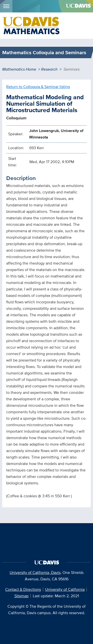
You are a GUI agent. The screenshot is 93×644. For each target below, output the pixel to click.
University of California (65, 589)
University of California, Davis (35, 573)
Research (49, 69)
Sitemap (21, 596)
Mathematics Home (19, 69)
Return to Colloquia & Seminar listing (38, 87)
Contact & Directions (23, 589)
